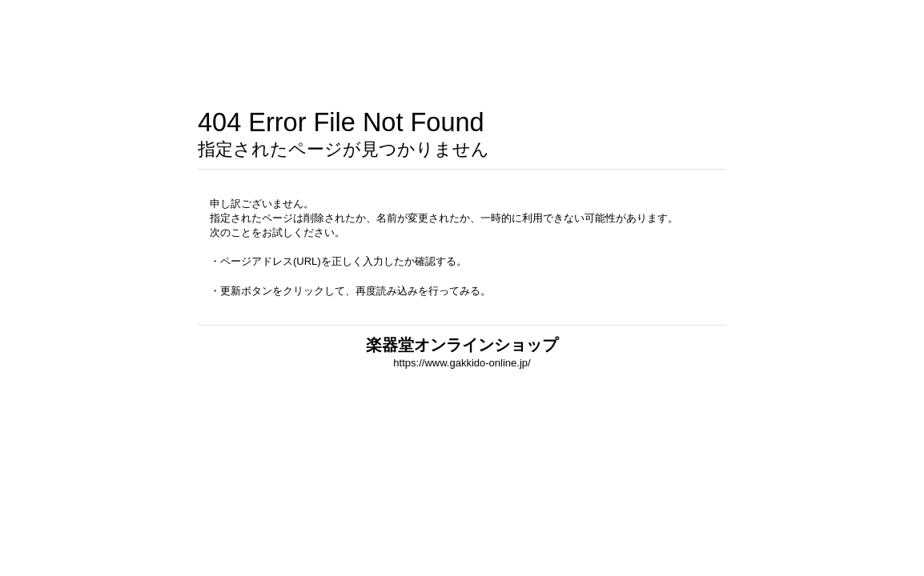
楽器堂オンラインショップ (462, 345)
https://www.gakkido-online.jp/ (462, 363)
